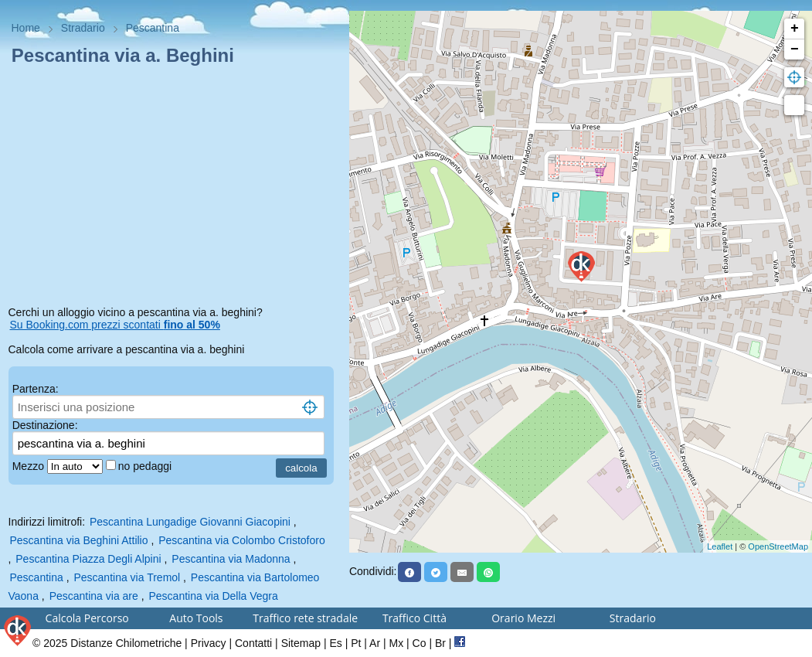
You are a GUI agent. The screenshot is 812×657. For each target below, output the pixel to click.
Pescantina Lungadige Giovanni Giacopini (190, 522)
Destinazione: (45, 425)
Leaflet (720, 546)
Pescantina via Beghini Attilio (79, 540)
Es (335, 643)
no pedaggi (146, 466)
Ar (375, 643)
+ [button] (795, 29)
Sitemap (301, 643)
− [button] (795, 49)
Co (420, 643)
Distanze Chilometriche (126, 643)
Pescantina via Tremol (127, 577)
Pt (356, 643)
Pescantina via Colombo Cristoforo (242, 540)
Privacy (209, 643)
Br (440, 643)
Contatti (253, 643)
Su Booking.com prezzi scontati (115, 325)
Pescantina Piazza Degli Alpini (88, 559)
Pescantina (37, 577)
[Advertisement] (175, 189)
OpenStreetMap (778, 546)
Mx (397, 643)
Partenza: (36, 389)
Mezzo (30, 466)
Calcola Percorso (87, 618)
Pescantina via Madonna (231, 559)
